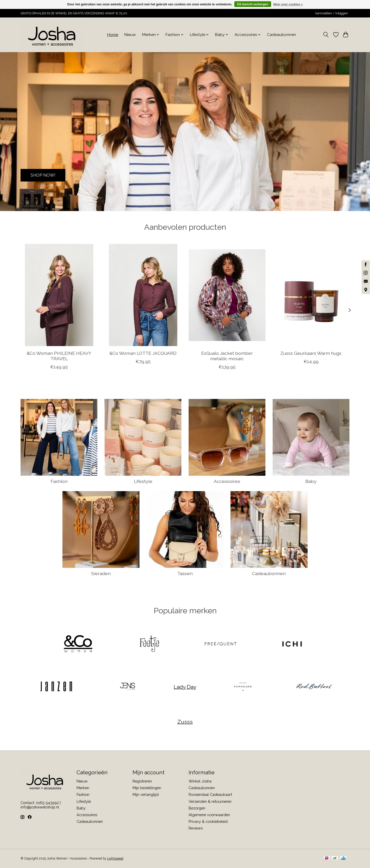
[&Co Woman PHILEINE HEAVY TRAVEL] (59, 295)
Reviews (196, 828)
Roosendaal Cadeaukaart (210, 794)
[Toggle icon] (326, 35)
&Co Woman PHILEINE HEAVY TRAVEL (59, 356)
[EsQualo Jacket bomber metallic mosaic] (227, 295)
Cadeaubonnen (281, 35)
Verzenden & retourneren (210, 801)
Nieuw (130, 35)
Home (113, 35)
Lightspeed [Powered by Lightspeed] (115, 859)
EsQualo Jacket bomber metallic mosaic (227, 356)
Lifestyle (143, 481)
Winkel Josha (200, 781)
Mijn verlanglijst (146, 794)
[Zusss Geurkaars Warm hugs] (311, 295)
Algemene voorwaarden (209, 815)
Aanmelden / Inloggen (331, 13)
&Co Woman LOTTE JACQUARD (143, 353)
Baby (311, 481)
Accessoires (227, 481)
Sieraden (101, 573)
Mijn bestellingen (147, 788)
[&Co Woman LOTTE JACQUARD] (143, 295)
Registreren (142, 781)
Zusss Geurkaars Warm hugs (311, 353)
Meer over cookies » (288, 4)
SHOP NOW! (45, 174)
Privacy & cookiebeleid (208, 821)
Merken (83, 788)
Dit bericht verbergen (253, 4)
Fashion (59, 481)
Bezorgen (197, 808)
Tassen (185, 573)
